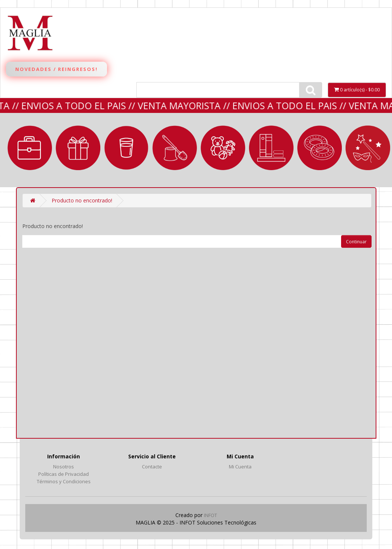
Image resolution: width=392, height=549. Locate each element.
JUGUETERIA (223, 148)
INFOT (210, 515)
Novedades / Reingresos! (56, 69)
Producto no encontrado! (82, 200)
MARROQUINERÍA (30, 148)
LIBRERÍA (271, 148)
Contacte (152, 467)
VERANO (320, 148)
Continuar (356, 242)
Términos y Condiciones (64, 481)
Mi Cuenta (240, 467)
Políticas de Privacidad (64, 474)
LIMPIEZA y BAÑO (175, 148)
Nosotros (64, 467)
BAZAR (126, 148)
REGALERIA (78, 148)
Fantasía (368, 148)
